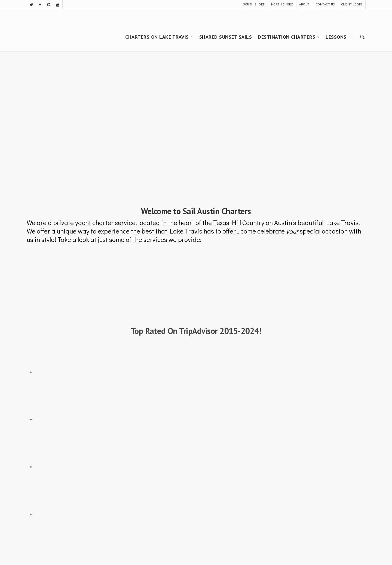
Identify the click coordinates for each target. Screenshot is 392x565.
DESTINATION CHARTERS (289, 37)
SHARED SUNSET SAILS (226, 37)
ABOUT (304, 4)
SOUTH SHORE (254, 4)
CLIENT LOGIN (352, 4)
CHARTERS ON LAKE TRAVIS (160, 37)
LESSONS (336, 37)
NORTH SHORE (282, 4)
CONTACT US (325, 4)
